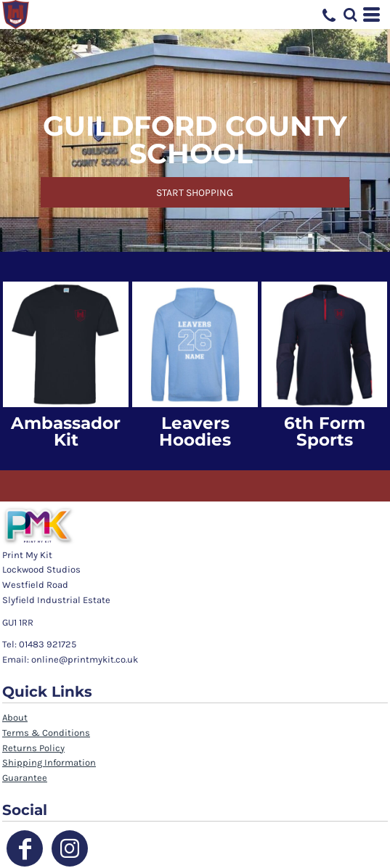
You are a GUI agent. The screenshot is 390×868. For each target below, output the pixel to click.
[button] (350, 15)
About (15, 717)
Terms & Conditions (46, 733)
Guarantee (25, 778)
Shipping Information (49, 762)
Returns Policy (33, 748)
